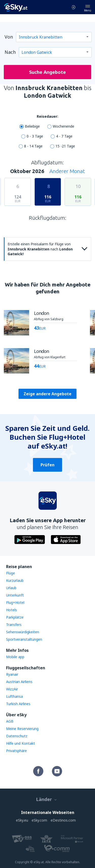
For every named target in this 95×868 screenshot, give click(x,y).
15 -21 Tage (65, 146)
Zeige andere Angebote (48, 394)
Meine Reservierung (22, 729)
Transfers (14, 625)
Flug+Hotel (15, 602)
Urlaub (11, 588)
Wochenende (63, 126)
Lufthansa (14, 696)
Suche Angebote (48, 72)
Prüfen (48, 465)
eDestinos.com (63, 820)
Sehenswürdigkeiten (23, 632)
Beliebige (32, 126)
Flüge (11, 573)
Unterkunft (15, 595)
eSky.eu (22, 820)
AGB (10, 721)
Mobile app (15, 657)
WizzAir (12, 689)
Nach (10, 52)
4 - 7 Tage (64, 136)
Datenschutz (17, 736)
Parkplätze (15, 617)
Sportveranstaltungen (24, 639)
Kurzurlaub (15, 580)
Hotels (12, 610)
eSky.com (39, 820)
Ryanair (12, 674)
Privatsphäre (16, 751)
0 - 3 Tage (35, 136)
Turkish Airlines (18, 704)
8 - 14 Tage (33, 146)
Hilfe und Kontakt (21, 743)
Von (9, 37)
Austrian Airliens (19, 682)
